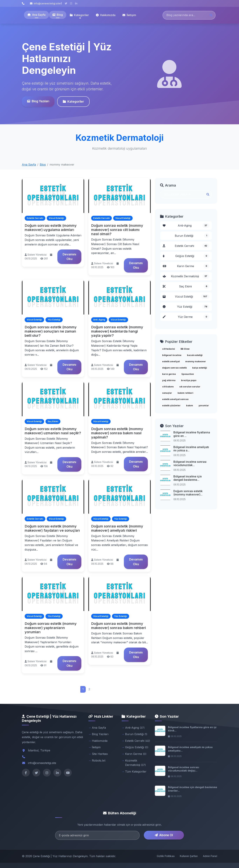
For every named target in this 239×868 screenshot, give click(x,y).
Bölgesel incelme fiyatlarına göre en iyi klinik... (192, 729)
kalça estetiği (200, 368)
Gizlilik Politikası (166, 856)
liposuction (188, 374)
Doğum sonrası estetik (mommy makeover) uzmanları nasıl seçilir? (53, 431)
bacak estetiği (195, 355)
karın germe (169, 374)
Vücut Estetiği (186, 297)
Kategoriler (73, 101)
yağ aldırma (169, 380)
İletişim (129, 15)
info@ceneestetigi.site (45, 3)
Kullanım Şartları (189, 856)
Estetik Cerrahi (186, 246)
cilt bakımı (168, 387)
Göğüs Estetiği (186, 256)
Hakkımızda (106, 15)
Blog (58, 15)
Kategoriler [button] (79, 15)
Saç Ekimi (186, 286)
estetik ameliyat (171, 361)
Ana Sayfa (36, 15)
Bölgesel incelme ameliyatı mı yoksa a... (191, 449)
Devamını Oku (69, 257)
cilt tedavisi (169, 349)
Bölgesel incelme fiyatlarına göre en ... (192, 434)
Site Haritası (100, 754)
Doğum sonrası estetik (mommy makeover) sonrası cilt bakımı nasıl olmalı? (117, 230)
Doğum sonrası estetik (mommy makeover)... (188, 493)
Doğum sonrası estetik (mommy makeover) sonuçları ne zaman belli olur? (51, 331)
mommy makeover (196, 361)
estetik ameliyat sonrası (175, 399)
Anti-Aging (186, 226)
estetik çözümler (171, 406)
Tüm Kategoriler (136, 771)
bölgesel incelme (172, 355)
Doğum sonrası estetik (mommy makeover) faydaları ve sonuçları (52, 528)
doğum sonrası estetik (174, 368)
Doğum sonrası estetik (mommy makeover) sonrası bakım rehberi (118, 626)
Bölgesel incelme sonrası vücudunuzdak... (190, 463)
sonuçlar (167, 393)
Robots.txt (99, 760)
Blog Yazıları (38, 101)
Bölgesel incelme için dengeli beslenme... (188, 478)
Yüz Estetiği (186, 307)
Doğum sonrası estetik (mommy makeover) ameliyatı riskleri (117, 528)
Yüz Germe (186, 317)
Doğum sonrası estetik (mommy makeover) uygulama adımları (51, 228)
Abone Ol (164, 835)
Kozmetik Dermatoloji (186, 276)
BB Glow (185, 349)
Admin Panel (210, 856)
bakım (190, 406)
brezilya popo (189, 380)
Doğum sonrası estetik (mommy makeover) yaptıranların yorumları (51, 628)
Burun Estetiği (192, 236)
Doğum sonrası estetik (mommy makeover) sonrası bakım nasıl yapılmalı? (117, 433)
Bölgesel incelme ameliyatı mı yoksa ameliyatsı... (190, 749)
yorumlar (204, 406)
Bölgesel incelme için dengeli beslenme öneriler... (193, 789)
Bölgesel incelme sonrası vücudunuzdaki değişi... (184, 769)
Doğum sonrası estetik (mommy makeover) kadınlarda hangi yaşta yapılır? (117, 331)
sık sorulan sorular (190, 387)
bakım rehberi (185, 393)
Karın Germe (186, 266)
